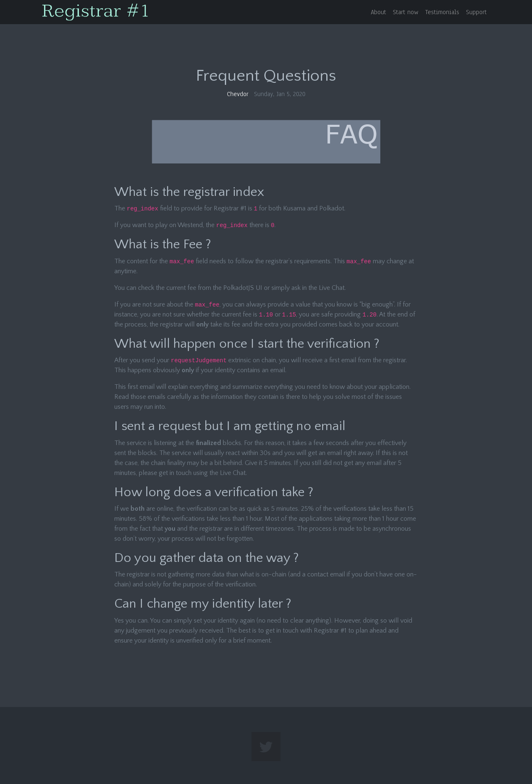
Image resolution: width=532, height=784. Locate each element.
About (378, 12)
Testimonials (442, 12)
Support (476, 12)
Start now (406, 12)
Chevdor (238, 94)
